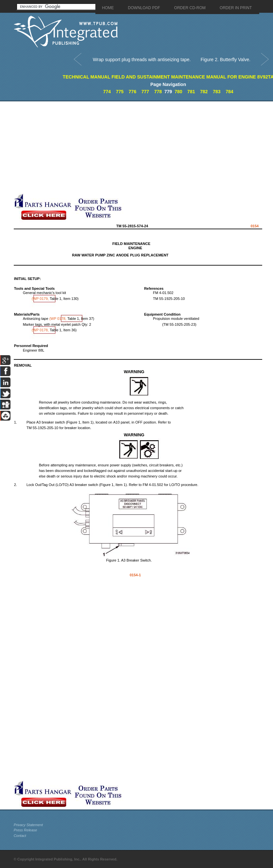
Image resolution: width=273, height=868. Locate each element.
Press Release (26, 830)
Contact (20, 836)
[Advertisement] (110, 147)
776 (133, 92)
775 (120, 92)
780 (178, 92)
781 (191, 92)
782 (204, 92)
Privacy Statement (28, 825)
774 (107, 92)
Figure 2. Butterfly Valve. (225, 60)
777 (145, 92)
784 (229, 92)
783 (216, 92)
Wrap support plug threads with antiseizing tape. (142, 60)
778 (158, 92)
